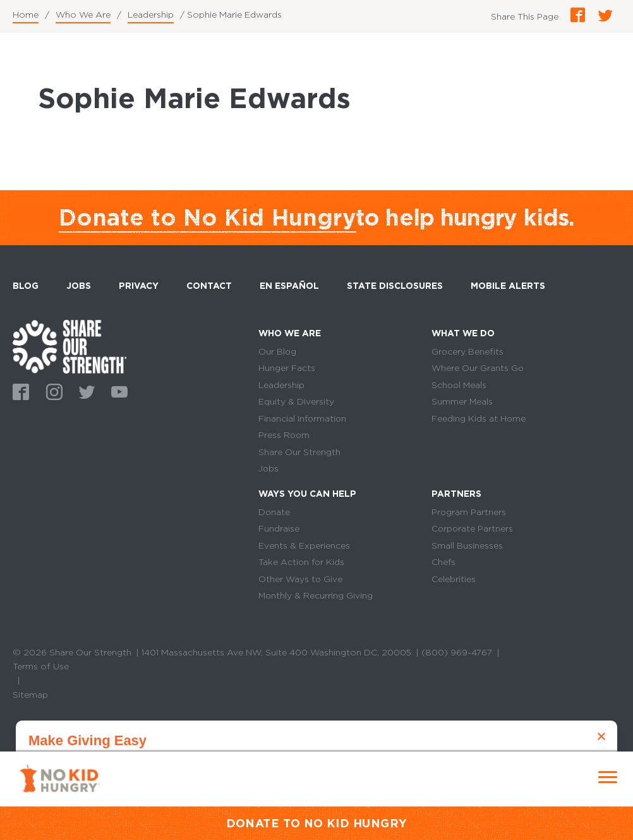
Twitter (85, 391)
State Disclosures (395, 286)
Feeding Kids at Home (479, 419)
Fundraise (279, 531)
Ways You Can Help (308, 495)
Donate (274, 514)
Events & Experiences (304, 547)
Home (26, 15)
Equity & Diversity (296, 402)
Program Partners (469, 514)
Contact (210, 286)
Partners (456, 495)
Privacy (139, 286)
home (69, 347)
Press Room (285, 436)
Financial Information (303, 419)
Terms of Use (41, 669)
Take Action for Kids (302, 564)
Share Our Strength (299, 453)
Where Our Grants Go (478, 368)
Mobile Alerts (509, 284)
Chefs (444, 564)
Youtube (118, 391)
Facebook (19, 391)
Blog (26, 286)
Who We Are (83, 15)
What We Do (464, 333)
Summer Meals (462, 402)
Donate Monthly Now (316, 796)
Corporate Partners (473, 531)
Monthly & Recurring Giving (316, 599)
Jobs (79, 286)
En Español (290, 286)
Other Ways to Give (301, 581)
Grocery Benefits (468, 351)
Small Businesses (467, 547)
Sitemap (30, 698)
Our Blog (278, 351)
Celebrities (454, 581)
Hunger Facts (287, 368)
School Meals (460, 386)
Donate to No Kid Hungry (208, 217)
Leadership (151, 15)
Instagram (52, 391)
